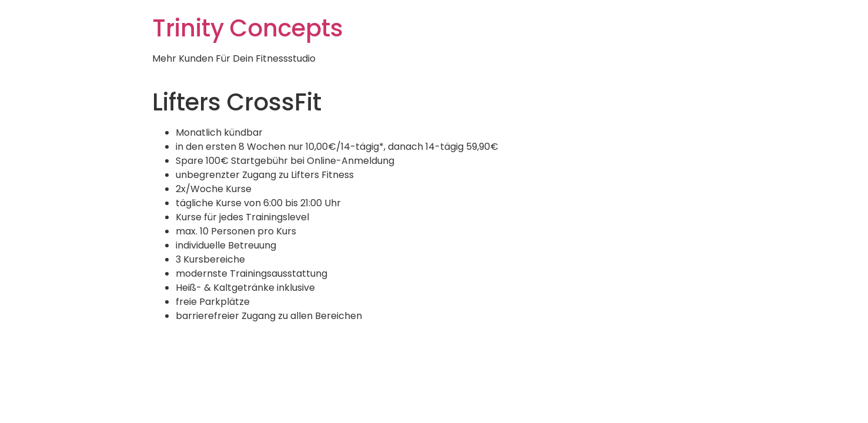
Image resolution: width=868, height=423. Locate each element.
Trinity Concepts (248, 28)
